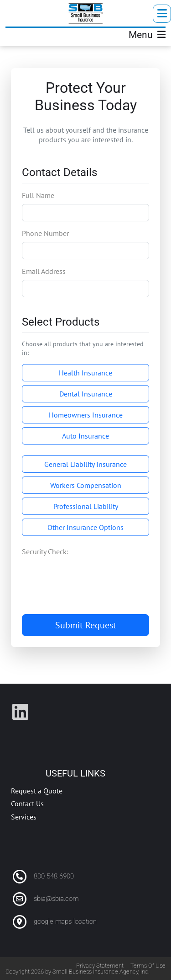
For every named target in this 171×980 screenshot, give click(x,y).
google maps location (65, 921)
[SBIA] (86, 13)
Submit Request (86, 625)
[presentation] (91, 574)
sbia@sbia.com (56, 899)
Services (24, 817)
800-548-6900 (54, 876)
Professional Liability (86, 506)
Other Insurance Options (85, 527)
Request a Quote (37, 791)
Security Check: (45, 552)
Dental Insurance (86, 394)
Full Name (38, 195)
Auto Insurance (85, 436)
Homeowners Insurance (86, 415)
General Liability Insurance (85, 464)
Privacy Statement (100, 966)
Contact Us (27, 803)
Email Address (44, 271)
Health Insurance (85, 373)
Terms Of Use (148, 966)
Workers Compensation (86, 485)
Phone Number (45, 233)
